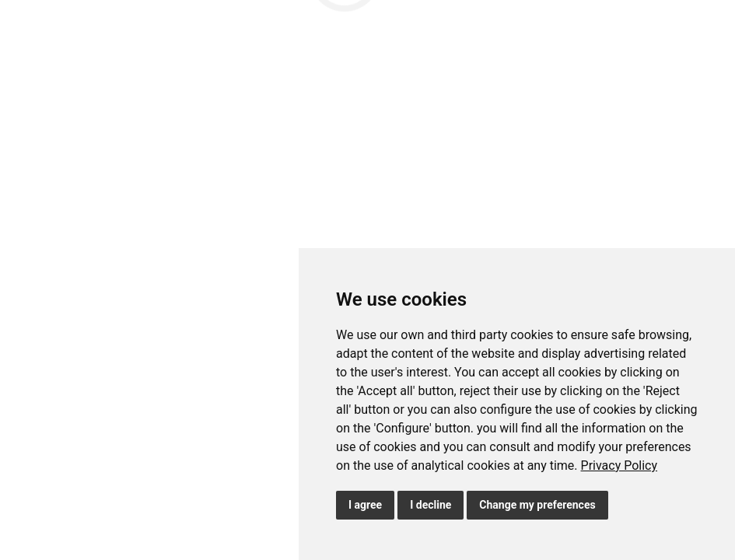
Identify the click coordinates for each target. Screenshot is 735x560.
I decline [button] (430, 505)
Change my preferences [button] (537, 505)
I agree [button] (365, 505)
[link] (619, 465)
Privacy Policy (619, 465)
